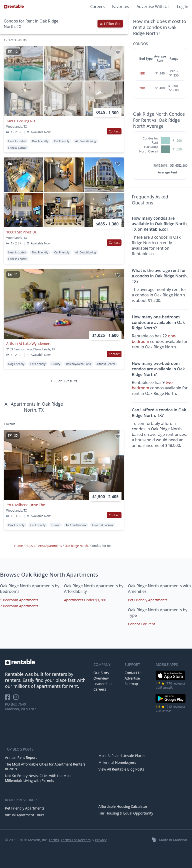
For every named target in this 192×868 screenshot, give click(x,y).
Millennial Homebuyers (117, 762)
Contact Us (133, 673)
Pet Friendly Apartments (148, 600)
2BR (142, 88)
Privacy (101, 840)
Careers (97, 6)
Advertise (132, 678)
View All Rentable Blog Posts (121, 769)
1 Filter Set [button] (110, 24)
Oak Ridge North (76, 546)
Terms (54, 840)
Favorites (121, 6)
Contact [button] (114, 131)
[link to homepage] (47, 662)
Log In (183, 6)
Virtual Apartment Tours (25, 815)
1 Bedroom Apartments (19, 600)
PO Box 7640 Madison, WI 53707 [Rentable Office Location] (20, 707)
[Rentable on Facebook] (9, 699)
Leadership (102, 684)
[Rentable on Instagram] (17, 699)
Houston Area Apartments (44, 546)
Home (19, 546)
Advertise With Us (153, 6)
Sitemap (131, 684)
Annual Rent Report (21, 757)
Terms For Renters (76, 840)
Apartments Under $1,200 (85, 600)
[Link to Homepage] (14, 6)
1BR (142, 73)
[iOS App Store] (171, 679)
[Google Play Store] (171, 702)
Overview (101, 678)
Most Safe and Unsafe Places (122, 756)
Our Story (101, 673)
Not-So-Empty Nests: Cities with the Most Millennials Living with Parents (38, 778)
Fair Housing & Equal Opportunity (126, 813)
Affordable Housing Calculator (123, 806)
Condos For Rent (141, 624)
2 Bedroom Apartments (19, 606)
